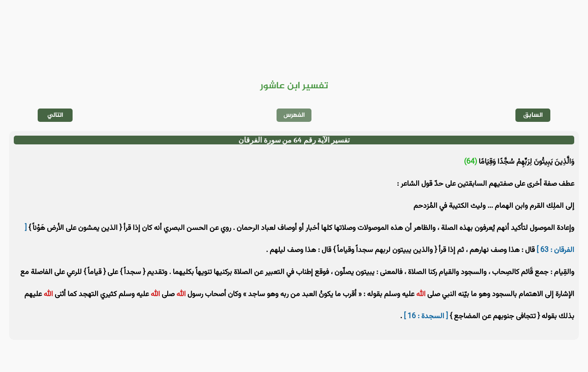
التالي (55, 115)
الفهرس (294, 115)
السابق (533, 115)
